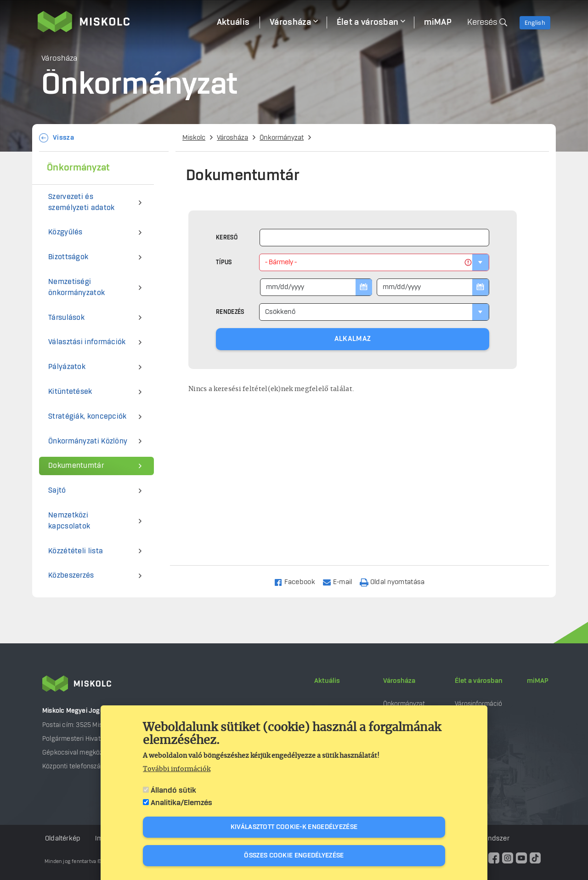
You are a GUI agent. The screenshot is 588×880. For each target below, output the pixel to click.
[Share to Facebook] (298, 582)
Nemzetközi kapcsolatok (69, 521)
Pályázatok (67, 367)
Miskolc (194, 138)
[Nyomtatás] (396, 582)
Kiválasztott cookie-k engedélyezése (294, 827)
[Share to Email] (342, 582)
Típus (224, 262)
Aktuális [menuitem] (233, 23)
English (535, 23)
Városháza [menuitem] (290, 23)
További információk (177, 769)
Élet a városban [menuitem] (368, 23)
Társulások (66, 318)
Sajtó (57, 491)
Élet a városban (479, 681)
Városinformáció (478, 704)
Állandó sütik (173, 790)
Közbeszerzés (71, 576)
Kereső (227, 238)
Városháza (232, 138)
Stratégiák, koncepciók (88, 417)
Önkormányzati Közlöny (88, 441)
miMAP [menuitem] (438, 23)
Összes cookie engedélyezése (294, 856)
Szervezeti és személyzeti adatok (81, 202)
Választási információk (87, 342)
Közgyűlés (65, 232)
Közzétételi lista (76, 551)
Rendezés (230, 312)
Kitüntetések (70, 392)
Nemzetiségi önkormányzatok (76, 287)
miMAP (538, 681)
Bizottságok (68, 257)
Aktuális (327, 681)
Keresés (482, 23)
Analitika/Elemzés (181, 803)
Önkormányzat (282, 138)
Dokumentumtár (76, 466)
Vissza (63, 138)
